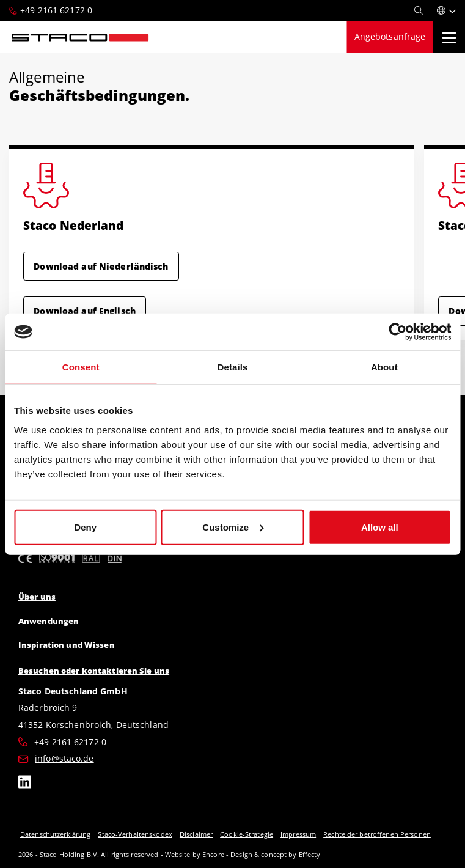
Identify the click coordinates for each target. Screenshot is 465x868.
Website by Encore (195, 854)
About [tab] (384, 367)
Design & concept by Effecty (275, 854)
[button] (446, 10)
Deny (85, 527)
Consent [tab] (81, 367)
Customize (233, 527)
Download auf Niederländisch (101, 266)
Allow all (380, 527)
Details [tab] (233, 367)
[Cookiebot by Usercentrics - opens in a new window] (397, 332)
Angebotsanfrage (390, 36)
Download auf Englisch (85, 311)
